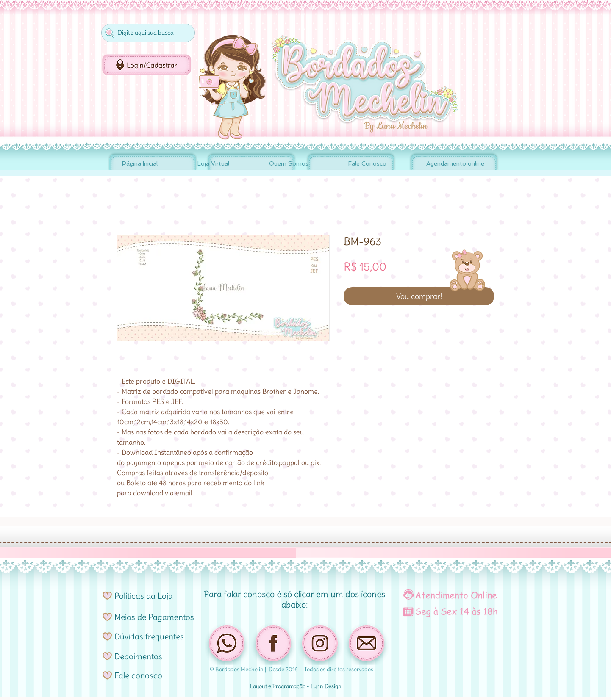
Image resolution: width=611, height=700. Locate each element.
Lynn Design (325, 686)
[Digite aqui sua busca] (147, 33)
